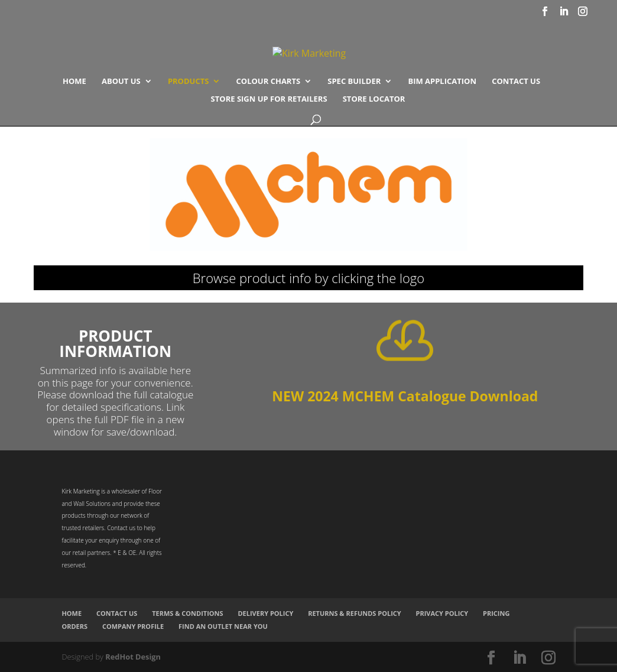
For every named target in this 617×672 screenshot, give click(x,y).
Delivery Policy (265, 613)
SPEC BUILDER (354, 82)
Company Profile (133, 626)
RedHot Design (133, 657)
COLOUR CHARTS (269, 82)
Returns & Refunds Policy (355, 613)
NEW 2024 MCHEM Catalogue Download (405, 396)
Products (189, 82)
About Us (121, 82)
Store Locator (374, 99)
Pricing (496, 613)
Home (74, 82)
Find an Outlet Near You (223, 626)
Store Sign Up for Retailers (269, 99)
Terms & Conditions (187, 613)
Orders (74, 626)
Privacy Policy (442, 613)
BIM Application (442, 82)
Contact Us (516, 82)
